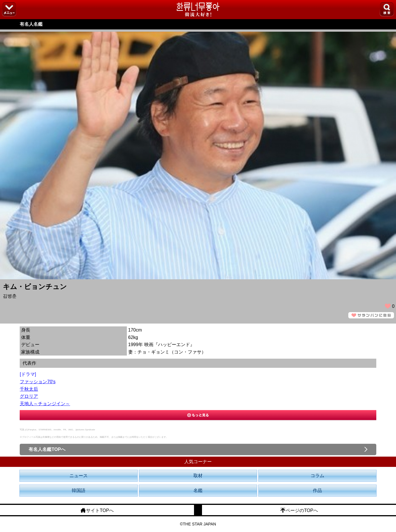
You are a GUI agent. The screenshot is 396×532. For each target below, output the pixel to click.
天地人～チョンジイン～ (45, 404)
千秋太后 (29, 389)
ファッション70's (38, 382)
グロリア (29, 396)
